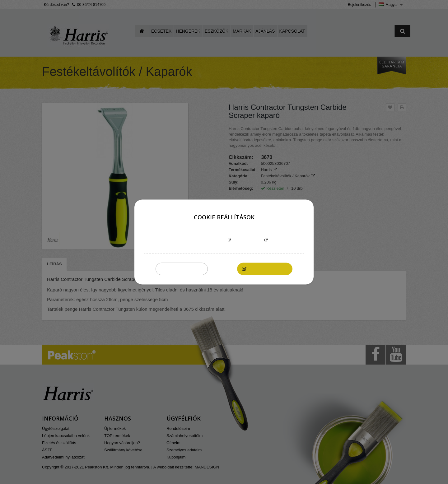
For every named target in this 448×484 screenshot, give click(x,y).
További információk (203, 241)
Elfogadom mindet (268, 269)
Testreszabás (248, 241)
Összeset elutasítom (182, 269)
